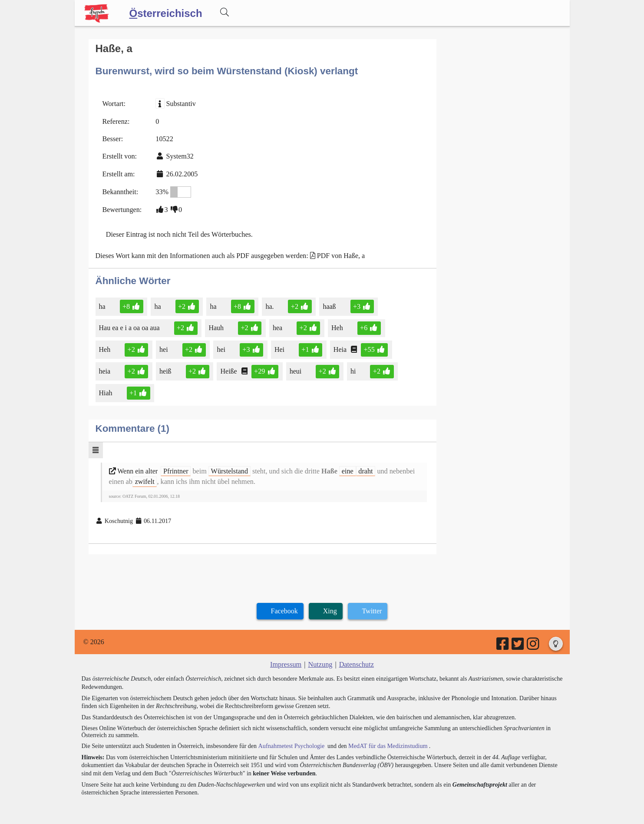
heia (106, 369)
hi (352, 369)
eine (345, 468)
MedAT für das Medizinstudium (386, 742)
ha (103, 304)
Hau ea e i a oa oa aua (130, 326)
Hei (279, 347)
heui (295, 369)
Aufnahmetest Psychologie (291, 742)
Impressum (286, 661)
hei (164, 347)
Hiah (106, 391)
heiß (166, 369)
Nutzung (320, 661)
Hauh (216, 326)
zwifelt (144, 478)
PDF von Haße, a (338, 254)
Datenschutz (356, 661)
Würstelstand (228, 468)
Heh (337, 326)
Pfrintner (176, 468)
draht (363, 468)
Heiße (229, 369)
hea (277, 326)
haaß (329, 304)
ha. (269, 304)
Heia (339, 347)
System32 (179, 156)
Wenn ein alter (134, 468)
